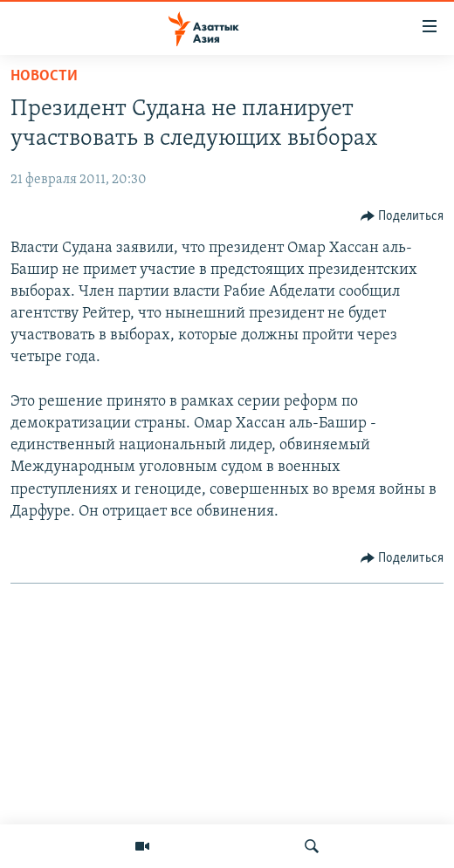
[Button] (402, 216)
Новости (44, 76)
